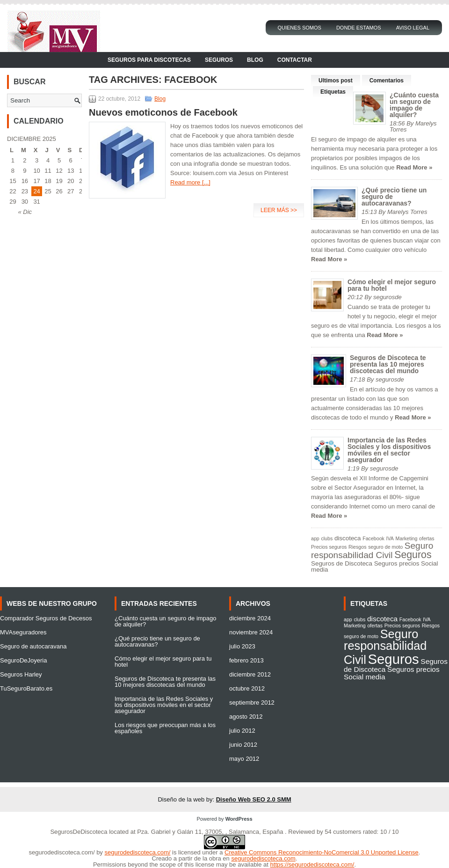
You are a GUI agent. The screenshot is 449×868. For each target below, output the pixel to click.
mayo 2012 (244, 759)
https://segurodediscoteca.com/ (312, 864)
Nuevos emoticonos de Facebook (163, 112)
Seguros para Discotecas (149, 60)
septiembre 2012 (252, 702)
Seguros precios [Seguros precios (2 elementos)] (397, 563)
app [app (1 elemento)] (315, 538)
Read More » (414, 167)
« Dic (25, 212)
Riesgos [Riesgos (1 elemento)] (358, 547)
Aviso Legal (413, 28)
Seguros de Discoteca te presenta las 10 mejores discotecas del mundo (388, 364)
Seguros (219, 60)
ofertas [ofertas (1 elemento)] (427, 538)
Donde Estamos (359, 28)
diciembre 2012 (250, 674)
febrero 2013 (246, 660)
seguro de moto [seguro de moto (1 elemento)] (385, 547)
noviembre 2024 (251, 632)
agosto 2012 (246, 717)
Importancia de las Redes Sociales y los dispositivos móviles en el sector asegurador (389, 450)
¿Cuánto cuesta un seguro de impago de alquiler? (414, 105)
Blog (255, 60)
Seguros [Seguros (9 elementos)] (413, 555)
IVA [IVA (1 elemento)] (390, 538)
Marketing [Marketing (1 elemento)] (407, 538)
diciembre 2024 (250, 618)
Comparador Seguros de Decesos (46, 618)
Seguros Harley (21, 674)
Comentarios (387, 81)
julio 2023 (242, 646)
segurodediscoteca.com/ (62, 852)
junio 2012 (243, 745)
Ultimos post (336, 81)
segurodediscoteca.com (263, 858)
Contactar (295, 60)
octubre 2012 (247, 688)
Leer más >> (279, 210)
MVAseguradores (23, 632)
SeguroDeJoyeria (23, 660)
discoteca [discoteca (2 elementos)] (348, 538)
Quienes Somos (299, 28)
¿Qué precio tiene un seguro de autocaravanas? (157, 641)
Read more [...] (190, 182)
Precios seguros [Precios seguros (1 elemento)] (329, 547)
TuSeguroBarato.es (26, 688)
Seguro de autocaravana (33, 646)
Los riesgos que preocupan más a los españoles (165, 728)
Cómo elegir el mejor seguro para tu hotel (392, 285)
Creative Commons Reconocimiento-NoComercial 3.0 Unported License (322, 852)
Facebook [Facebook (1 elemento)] (373, 538)
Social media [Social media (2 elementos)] (364, 677)
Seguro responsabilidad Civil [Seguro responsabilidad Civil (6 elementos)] (372, 550)
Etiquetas (333, 92)
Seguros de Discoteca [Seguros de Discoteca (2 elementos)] (342, 563)
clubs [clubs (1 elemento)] (327, 538)
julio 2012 (242, 731)
